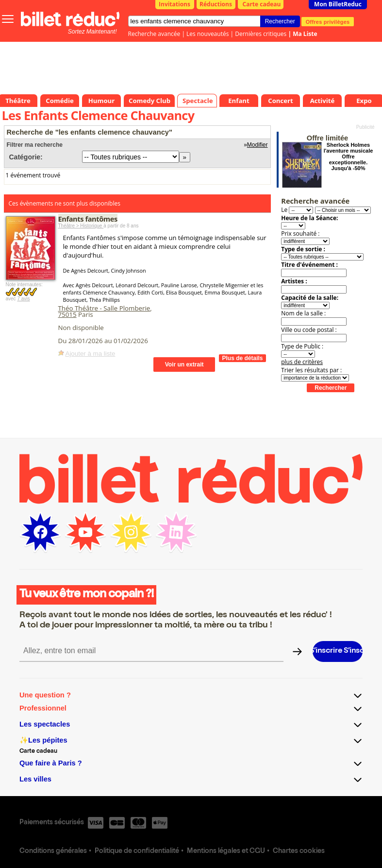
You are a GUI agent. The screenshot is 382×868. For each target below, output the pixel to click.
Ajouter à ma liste (91, 354)
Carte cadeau (262, 4)
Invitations (174, 4)
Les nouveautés (208, 34)
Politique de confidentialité (137, 851)
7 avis (23, 299)
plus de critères (302, 362)
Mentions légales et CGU (226, 851)
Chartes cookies (299, 851)
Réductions (216, 4)
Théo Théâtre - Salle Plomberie (104, 308)
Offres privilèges (328, 21)
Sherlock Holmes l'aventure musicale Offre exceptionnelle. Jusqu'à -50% (349, 156)
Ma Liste (305, 34)
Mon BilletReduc (338, 4)
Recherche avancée (154, 34)
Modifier (257, 145)
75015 (67, 314)
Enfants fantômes (88, 219)
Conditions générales (53, 851)
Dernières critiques (261, 34)
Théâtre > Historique (81, 226)
